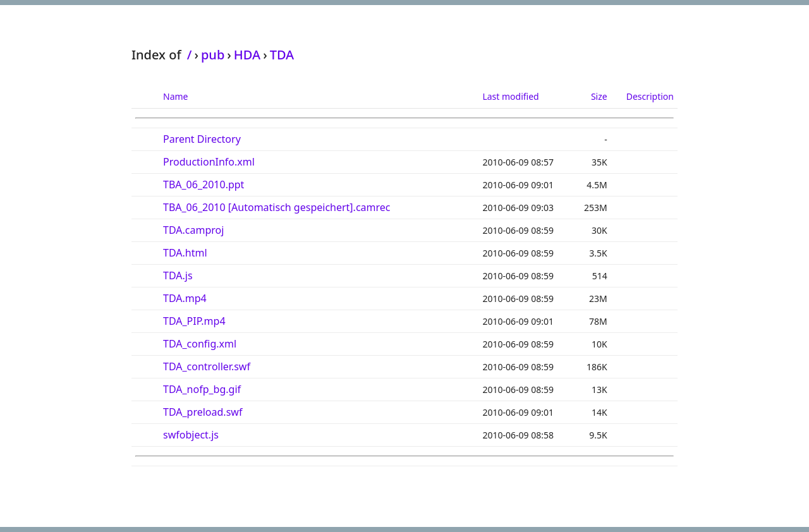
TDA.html (185, 253)
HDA (247, 55)
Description (650, 96)
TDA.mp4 (185, 298)
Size (599, 96)
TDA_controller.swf (207, 366)
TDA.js (178, 275)
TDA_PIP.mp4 (194, 321)
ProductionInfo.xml (209, 162)
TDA (282, 55)
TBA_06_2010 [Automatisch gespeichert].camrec (277, 207)
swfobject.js (191, 435)
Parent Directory (202, 139)
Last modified (510, 96)
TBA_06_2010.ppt (204, 184)
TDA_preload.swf (203, 412)
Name (175, 96)
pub (213, 55)
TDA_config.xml (200, 344)
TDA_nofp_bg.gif (202, 389)
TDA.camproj (193, 230)
